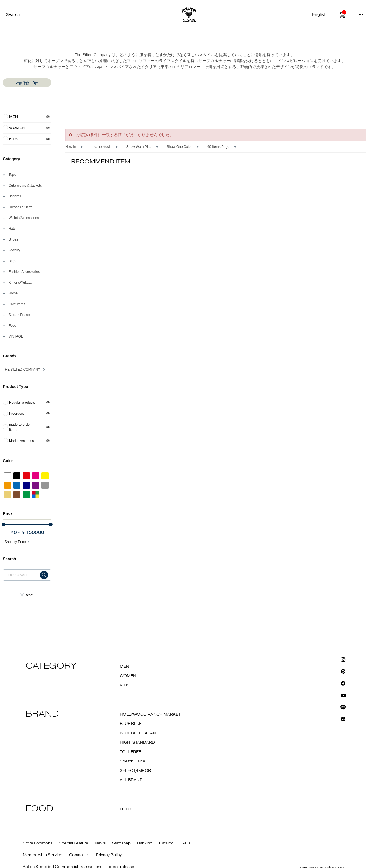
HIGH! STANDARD (137, 743)
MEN (124, 667)
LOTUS (127, 809)
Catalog (166, 843)
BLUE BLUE (131, 724)
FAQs (185, 843)
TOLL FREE (130, 752)
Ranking (145, 843)
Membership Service (43, 855)
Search (13, 15)
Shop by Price (15, 542)
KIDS (125, 685)
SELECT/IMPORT (137, 771)
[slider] (4, 524)
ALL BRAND (131, 780)
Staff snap (121, 843)
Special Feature (74, 843)
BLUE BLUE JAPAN (138, 733)
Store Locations (37, 843)
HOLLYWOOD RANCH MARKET (150, 715)
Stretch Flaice (133, 761)
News (100, 843)
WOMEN (128, 676)
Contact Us (79, 855)
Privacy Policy (109, 855)
